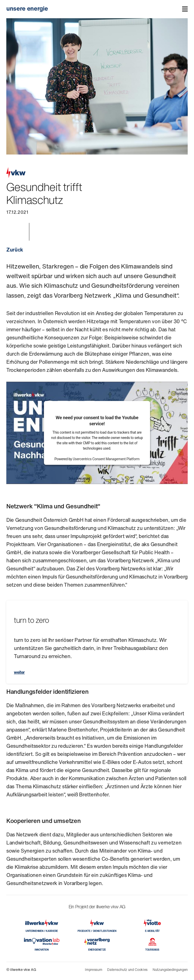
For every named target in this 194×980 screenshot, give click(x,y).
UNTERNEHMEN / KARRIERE (42, 931)
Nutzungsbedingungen (170, 969)
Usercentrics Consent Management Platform (106, 459)
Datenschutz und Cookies (127, 969)
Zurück (15, 250)
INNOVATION (42, 950)
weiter (19, 672)
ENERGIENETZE (97, 950)
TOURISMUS (152, 950)
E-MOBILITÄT (152, 931)
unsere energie (27, 8)
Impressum (93, 969)
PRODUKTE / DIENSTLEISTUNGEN (97, 931)
